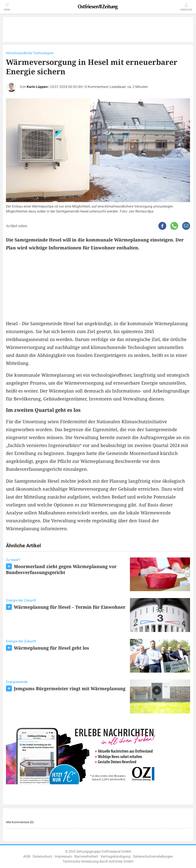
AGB (27, 856)
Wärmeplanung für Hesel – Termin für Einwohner (70, 607)
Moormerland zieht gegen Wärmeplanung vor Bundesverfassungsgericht (61, 569)
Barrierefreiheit (86, 856)
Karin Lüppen (37, 87)
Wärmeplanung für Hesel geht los (51, 648)
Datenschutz (42, 856)
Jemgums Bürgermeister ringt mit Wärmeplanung (70, 688)
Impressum (63, 856)
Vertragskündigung (115, 856)
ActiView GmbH (121, 861)
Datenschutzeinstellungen (153, 856)
